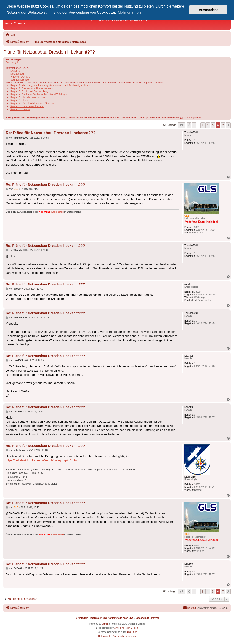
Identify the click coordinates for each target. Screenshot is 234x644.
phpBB (105, 624)
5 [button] (213, 125)
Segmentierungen (20, 80)
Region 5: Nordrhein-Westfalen (28, 97)
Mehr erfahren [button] (129, 12)
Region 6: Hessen (20, 100)
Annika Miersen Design (126, 628)
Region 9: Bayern (20, 109)
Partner (155, 618)
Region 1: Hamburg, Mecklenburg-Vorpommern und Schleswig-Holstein (50, 85)
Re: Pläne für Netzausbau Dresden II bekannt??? (51, 133)
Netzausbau (17, 74)
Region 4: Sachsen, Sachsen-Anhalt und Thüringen (39, 94)
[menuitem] (10, 35)
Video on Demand (20, 77)
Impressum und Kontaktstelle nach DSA (112, 618)
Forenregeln (12, 62)
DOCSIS (15, 71)
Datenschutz (142, 618)
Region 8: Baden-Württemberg (27, 106)
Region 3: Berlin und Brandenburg (29, 91)
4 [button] (208, 125)
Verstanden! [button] (208, 10)
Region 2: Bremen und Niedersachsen (32, 88)
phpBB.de (132, 632)
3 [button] (203, 125)
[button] (181, 125)
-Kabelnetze (51, 212)
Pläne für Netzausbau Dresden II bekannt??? (49, 52)
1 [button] (194, 125)
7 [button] (223, 125)
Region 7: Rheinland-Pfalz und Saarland (33, 103)
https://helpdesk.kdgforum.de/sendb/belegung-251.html (42, 460)
